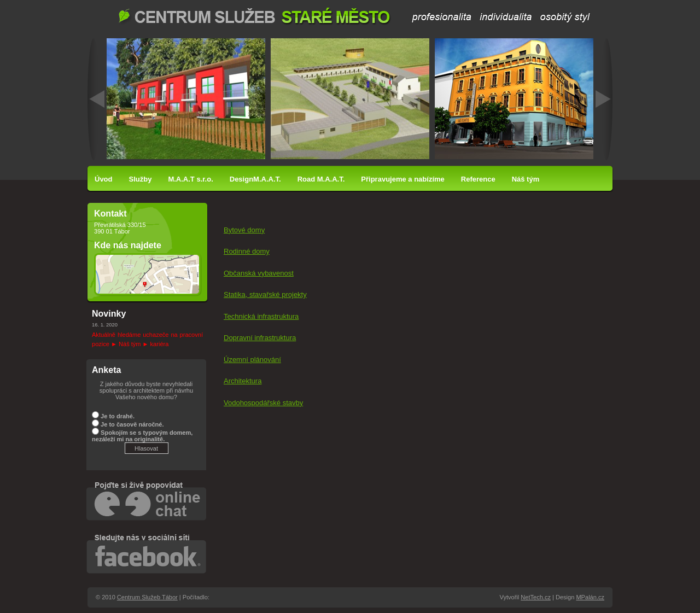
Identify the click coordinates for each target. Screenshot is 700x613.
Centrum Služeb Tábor (355, 16)
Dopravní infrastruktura (260, 338)
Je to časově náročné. (132, 424)
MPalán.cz (590, 597)
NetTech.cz (536, 597)
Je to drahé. (118, 416)
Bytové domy (244, 230)
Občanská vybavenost (259, 273)
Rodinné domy (247, 251)
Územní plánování (252, 360)
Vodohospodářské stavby (263, 403)
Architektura (243, 381)
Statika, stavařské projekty (265, 294)
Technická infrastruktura (261, 316)
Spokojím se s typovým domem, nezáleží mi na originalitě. (142, 436)
